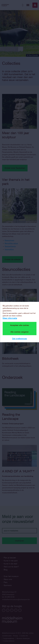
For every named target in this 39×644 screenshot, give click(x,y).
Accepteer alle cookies (20, 325)
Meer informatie (10, 318)
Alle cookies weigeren (20, 332)
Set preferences (20, 338)
